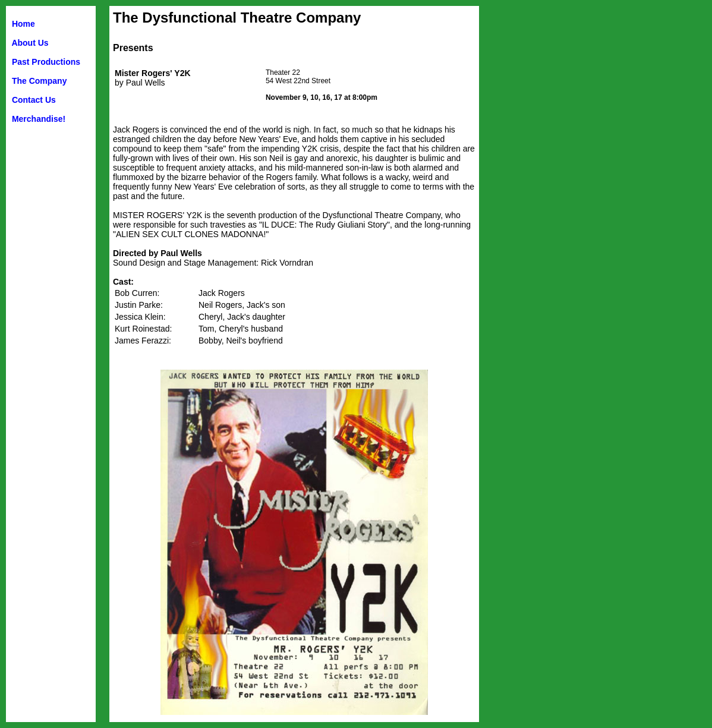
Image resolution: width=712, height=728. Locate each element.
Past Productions (46, 62)
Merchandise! (39, 119)
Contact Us (34, 100)
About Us (30, 43)
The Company (40, 81)
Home (23, 24)
